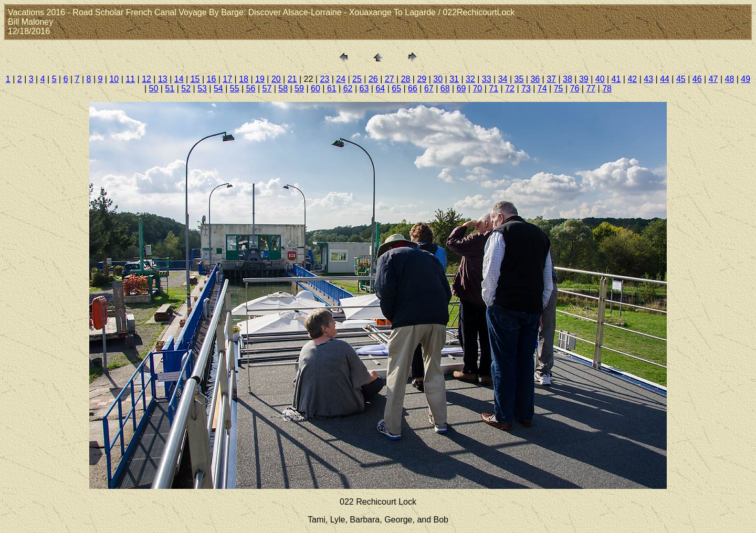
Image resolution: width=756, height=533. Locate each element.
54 (218, 88)
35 (519, 79)
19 (260, 79)
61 (332, 88)
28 (406, 79)
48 (730, 79)
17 (227, 79)
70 (477, 88)
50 (154, 88)
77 (591, 88)
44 (665, 79)
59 (299, 88)
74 (542, 88)
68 (445, 88)
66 (413, 88)
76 (575, 88)
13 (163, 79)
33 (487, 79)
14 (179, 79)
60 (316, 88)
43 (648, 79)
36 (535, 79)
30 (438, 79)
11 (130, 79)
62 (348, 88)
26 (373, 79)
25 (357, 79)
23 (324, 79)
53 (202, 88)
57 (267, 88)
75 (559, 88)
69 (461, 88)
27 (390, 79)
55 (235, 88)
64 (380, 88)
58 (283, 88)
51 (170, 88)
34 (503, 79)
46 (697, 79)
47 (713, 79)
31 (454, 79)
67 (429, 88)
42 (632, 79)
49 (745, 79)
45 (681, 79)
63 (364, 88)
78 (607, 88)
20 (276, 79)
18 (244, 79)
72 (510, 88)
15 (195, 79)
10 (114, 79)
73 (526, 88)
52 (186, 88)
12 (146, 79)
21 (292, 79)
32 (470, 79)
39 (584, 79)
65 (396, 88)
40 (600, 79)
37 (551, 79)
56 (251, 88)
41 (616, 79)
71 (493, 88)
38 (568, 79)
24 (341, 79)
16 (212, 79)
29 (422, 79)
